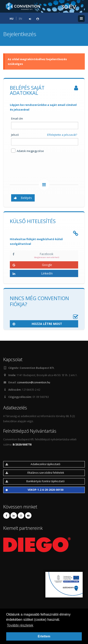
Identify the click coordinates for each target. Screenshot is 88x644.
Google (32, 265)
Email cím (17, 118)
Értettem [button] (44, 636)
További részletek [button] (20, 625)
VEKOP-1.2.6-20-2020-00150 (34, 490)
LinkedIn (33, 273)
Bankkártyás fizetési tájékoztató (35, 481)
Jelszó (15, 135)
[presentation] (42, 167)
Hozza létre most (37, 324)
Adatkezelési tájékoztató (33, 464)
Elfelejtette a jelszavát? (62, 135)
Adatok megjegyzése (28, 151)
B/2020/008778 (22, 444)
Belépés (23, 198)
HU (12, 19)
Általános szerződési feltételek (35, 473)
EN (20, 19)
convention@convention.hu (34, 382)
